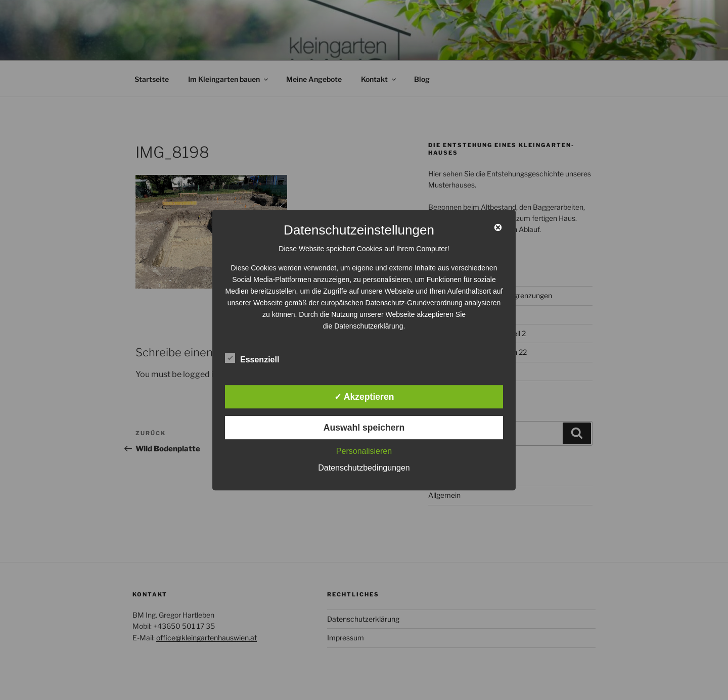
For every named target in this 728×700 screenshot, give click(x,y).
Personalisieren (364, 451)
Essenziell (252, 358)
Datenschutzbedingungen (364, 468)
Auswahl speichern (364, 428)
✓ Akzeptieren (364, 397)
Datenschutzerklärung (369, 326)
